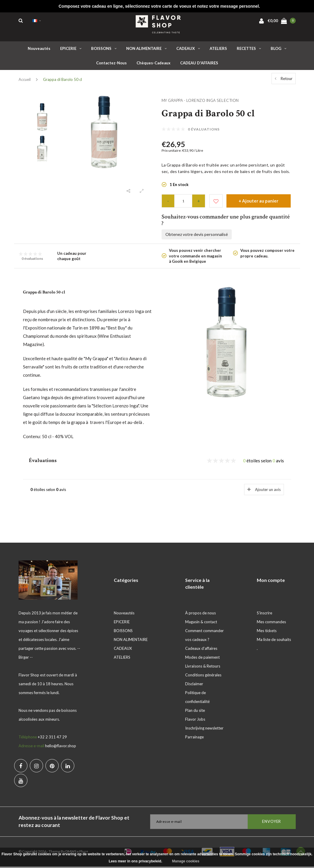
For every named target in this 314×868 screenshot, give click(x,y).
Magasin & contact (201, 623)
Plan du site (195, 712)
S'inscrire (264, 614)
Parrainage (194, 738)
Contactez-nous (111, 64)
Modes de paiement (202, 659)
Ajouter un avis (268, 491)
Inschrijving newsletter (204, 730)
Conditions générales (203, 676)
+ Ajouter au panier (258, 202)
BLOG (278, 50)
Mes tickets (267, 632)
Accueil (25, 81)
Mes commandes (271, 623)
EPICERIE (71, 50)
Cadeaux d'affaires (201, 650)
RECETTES (249, 50)
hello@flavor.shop (61, 747)
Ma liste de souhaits (274, 641)
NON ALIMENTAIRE (146, 50)
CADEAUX (188, 50)
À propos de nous (200, 614)
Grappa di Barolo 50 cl (63, 81)
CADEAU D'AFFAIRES (199, 64)
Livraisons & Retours (203, 668)
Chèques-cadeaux (153, 64)
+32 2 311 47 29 (52, 738)
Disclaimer (194, 685)
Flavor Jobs (195, 721)
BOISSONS (104, 50)
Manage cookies (186, 861)
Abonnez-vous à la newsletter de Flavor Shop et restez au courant (74, 823)
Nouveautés (39, 50)
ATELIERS (218, 50)
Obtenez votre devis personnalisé (197, 236)
